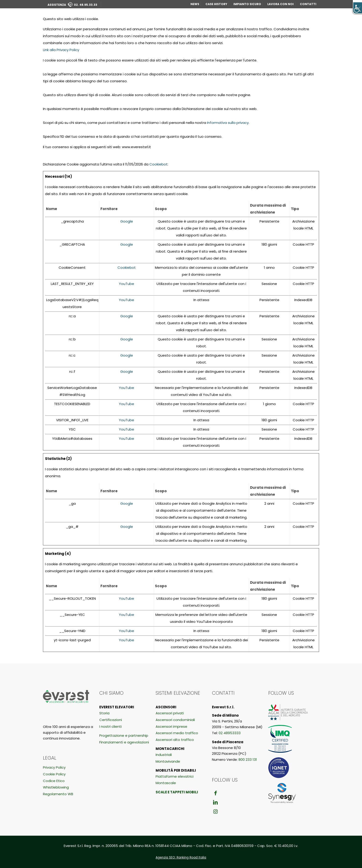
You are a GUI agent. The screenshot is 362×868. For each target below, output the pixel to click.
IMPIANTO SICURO (247, 4)
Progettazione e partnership (124, 735)
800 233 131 (248, 759)
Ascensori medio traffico (177, 733)
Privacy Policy (54, 767)
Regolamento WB (58, 794)
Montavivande (168, 761)
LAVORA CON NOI (281, 4)
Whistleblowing (56, 787)
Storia (104, 713)
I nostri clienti (110, 726)
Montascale (166, 783)
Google (127, 221)
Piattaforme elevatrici (175, 776)
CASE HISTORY (216, 4)
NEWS (195, 4)
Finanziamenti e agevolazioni (124, 742)
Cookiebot (158, 164)
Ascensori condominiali (175, 720)
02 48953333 (230, 733)
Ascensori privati (170, 713)
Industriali (164, 755)
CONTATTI (308, 4)
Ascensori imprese (171, 726)
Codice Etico (54, 781)
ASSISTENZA (72, 5)
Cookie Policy (54, 774)
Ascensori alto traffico (175, 740)
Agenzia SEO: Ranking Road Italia (181, 857)
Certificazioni (111, 720)
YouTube (127, 284)
